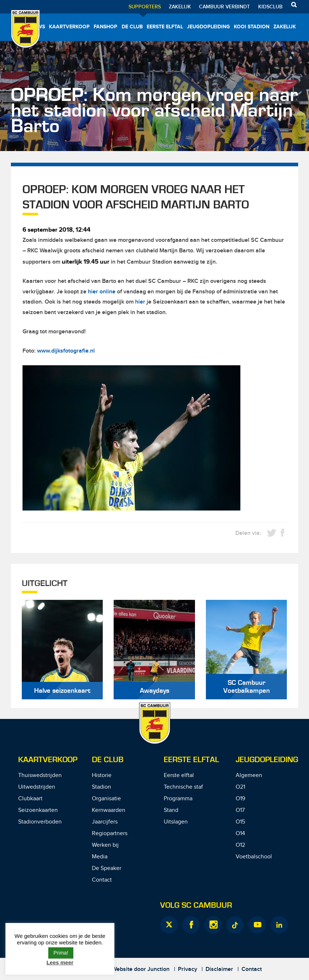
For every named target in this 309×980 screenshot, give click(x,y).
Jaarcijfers (105, 822)
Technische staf (183, 787)
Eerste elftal (165, 27)
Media (100, 857)
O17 (240, 810)
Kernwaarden (109, 810)
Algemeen (249, 775)
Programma (178, 799)
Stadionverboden (40, 822)
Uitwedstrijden (37, 787)
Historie (102, 775)
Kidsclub (270, 7)
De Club (132, 27)
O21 (240, 787)
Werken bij (105, 845)
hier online (102, 292)
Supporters (145, 7)
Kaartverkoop (69, 27)
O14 (240, 833)
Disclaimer (219, 969)
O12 (240, 845)
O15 (240, 822)
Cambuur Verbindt (224, 7)
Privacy (188, 969)
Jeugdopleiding (208, 27)
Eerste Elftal (191, 760)
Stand (171, 810)
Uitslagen (176, 822)
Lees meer (60, 962)
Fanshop (105, 27)
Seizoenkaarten (38, 810)
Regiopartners (110, 833)
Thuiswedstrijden (40, 775)
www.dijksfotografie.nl (66, 351)
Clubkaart (30, 799)
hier (140, 302)
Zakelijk (180, 7)
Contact (102, 880)
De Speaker (107, 868)
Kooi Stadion (252, 27)
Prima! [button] (61, 953)
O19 (240, 799)
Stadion (101, 787)
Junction (158, 969)
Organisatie (106, 799)
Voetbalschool (254, 857)
